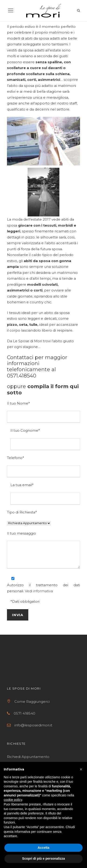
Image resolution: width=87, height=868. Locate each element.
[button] (81, 769)
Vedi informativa (39, 591)
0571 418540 (24, 713)
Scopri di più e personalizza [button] (43, 858)
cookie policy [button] (13, 800)
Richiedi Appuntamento (29, 757)
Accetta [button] (43, 848)
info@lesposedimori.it (33, 725)
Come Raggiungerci (32, 702)
